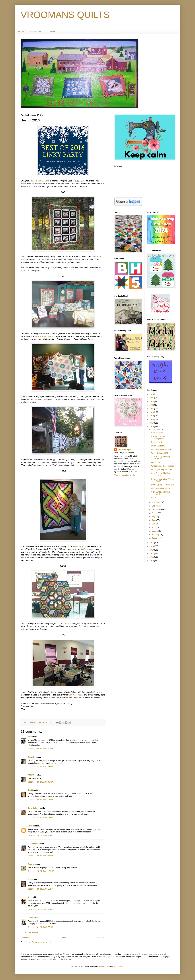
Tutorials (52, 31)
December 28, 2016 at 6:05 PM (40, 889)
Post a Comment (31, 933)
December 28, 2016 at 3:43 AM (40, 749)
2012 (152, 553)
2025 (152, 394)
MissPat (31, 826)
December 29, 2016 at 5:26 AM (40, 909)
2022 (152, 405)
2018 (152, 419)
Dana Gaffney (34, 808)
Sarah (66, 623)
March (155, 531)
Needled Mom (34, 844)
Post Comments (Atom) (42, 942)
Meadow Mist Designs (39, 181)
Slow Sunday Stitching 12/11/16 (160, 474)
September (156, 509)
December (156, 430)
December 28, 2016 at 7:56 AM (40, 856)
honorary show (80, 546)
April (154, 527)
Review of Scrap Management (158, 438)
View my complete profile (125, 475)
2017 (152, 423)
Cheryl (30, 918)
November (156, 502)
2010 (152, 561)
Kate (30, 897)
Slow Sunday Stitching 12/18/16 (160, 458)
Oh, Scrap (155, 462)
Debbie (31, 790)
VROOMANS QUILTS (65, 15)
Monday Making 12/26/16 (162, 449)
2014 (152, 546)
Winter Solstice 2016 (160, 453)
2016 (152, 427)
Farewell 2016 (157, 433)
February (156, 535)
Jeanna (31, 864)
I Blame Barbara (158, 446)
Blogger (120, 966)
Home (21, 31)
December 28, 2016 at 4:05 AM (40, 800)
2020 (152, 412)
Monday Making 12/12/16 (162, 470)
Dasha (30, 879)
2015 (152, 543)
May (154, 524)
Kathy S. (31, 757)
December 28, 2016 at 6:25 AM (40, 835)
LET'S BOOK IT (36, 31)
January (155, 538)
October (155, 506)
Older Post (100, 938)
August (155, 513)
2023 (152, 401)
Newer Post (26, 938)
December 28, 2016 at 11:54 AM (41, 871)
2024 (152, 398)
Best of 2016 (156, 442)
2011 (152, 557)
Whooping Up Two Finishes (162, 466)
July (154, 517)
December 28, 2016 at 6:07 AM (40, 818)
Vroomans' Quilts (125, 450)
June (154, 520)
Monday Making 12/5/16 (161, 488)
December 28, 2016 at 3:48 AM (40, 767)
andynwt (102, 966)
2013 (152, 550)
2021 (152, 409)
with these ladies (76, 695)
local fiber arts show (44, 336)
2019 (152, 416)
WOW (154, 498)
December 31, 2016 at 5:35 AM (40, 927)
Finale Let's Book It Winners (163, 485)
